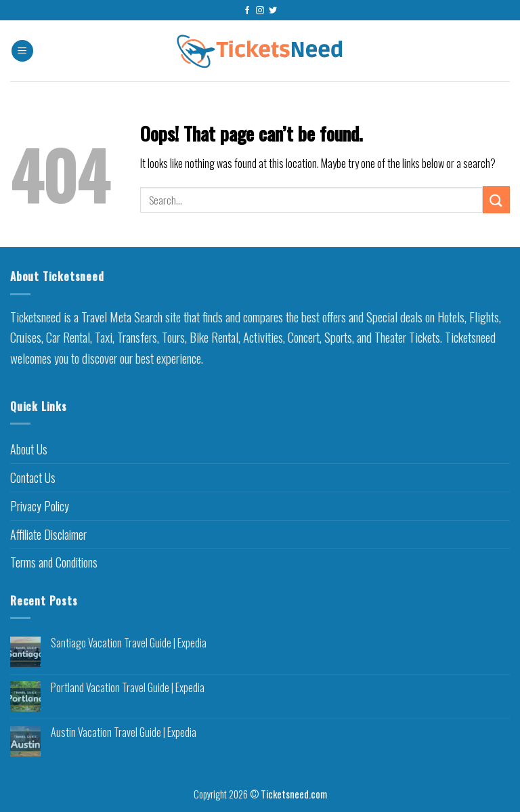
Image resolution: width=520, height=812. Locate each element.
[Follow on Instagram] (260, 11)
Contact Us (33, 477)
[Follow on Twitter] (273, 11)
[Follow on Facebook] (247, 11)
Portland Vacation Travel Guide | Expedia (128, 688)
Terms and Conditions (54, 562)
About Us (29, 449)
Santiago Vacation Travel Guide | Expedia (129, 643)
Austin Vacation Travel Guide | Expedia (124, 732)
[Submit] (496, 199)
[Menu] (22, 51)
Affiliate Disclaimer (48, 534)
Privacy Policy (40, 506)
